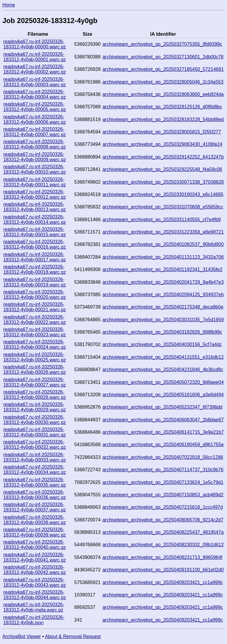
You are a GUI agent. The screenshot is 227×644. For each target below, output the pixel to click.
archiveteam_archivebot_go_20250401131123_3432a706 (163, 257)
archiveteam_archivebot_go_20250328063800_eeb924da (163, 94)
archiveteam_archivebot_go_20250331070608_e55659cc (163, 207)
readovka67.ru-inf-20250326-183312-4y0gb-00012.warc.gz (35, 194)
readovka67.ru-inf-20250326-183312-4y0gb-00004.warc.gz (35, 94)
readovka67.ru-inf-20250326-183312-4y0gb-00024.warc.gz (35, 344)
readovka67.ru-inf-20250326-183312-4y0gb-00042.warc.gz (35, 570)
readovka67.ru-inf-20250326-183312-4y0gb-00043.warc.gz (35, 582)
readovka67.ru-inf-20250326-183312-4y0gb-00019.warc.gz (35, 282)
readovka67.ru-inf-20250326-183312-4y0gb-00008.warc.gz (35, 144)
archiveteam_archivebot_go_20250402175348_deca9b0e (163, 307)
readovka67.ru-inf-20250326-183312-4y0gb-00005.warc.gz (35, 107)
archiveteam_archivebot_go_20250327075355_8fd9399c (162, 44)
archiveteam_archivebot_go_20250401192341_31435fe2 (163, 269)
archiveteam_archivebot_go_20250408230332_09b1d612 (163, 545)
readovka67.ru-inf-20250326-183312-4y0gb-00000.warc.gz (35, 44)
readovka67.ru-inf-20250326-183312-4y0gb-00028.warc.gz (35, 395)
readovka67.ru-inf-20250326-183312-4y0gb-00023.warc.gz (35, 332)
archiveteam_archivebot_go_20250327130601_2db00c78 (163, 57)
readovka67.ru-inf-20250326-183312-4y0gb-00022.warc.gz (35, 320)
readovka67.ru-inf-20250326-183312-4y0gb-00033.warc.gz (35, 457)
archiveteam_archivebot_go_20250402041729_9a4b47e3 (163, 282)
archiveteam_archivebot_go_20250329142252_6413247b (163, 157)
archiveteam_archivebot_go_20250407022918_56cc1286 (163, 457)
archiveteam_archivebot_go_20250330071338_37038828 (163, 182)
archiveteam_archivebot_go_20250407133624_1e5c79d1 (163, 482)
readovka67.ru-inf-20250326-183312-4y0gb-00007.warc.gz (35, 132)
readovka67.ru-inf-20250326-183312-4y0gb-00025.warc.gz (35, 357)
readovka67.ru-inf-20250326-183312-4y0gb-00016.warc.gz (35, 244)
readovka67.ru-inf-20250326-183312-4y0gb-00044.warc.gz (35, 595)
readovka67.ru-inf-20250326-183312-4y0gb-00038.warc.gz (35, 520)
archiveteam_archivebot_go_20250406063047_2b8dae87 (163, 420)
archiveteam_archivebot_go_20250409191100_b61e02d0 (163, 570)
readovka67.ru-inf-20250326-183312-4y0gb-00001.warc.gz (35, 57)
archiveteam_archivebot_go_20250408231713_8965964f (163, 557)
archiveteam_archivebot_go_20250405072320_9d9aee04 (163, 382)
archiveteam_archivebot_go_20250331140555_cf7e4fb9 (162, 220)
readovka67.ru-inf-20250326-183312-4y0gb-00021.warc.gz (35, 307)
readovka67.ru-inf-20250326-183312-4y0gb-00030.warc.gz (35, 420)
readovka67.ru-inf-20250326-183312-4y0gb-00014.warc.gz (35, 220)
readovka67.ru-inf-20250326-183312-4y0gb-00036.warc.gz (35, 495)
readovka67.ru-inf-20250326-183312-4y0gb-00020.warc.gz (35, 295)
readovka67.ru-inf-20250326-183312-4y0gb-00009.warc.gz (35, 157)
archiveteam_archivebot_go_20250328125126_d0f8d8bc (162, 107)
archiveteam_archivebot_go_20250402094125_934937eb (163, 295)
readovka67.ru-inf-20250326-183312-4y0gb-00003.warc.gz (35, 82)
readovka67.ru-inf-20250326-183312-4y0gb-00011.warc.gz (35, 182)
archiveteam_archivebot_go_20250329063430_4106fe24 (163, 144)
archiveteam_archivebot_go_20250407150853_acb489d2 (163, 495)
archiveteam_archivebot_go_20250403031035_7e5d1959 (163, 320)
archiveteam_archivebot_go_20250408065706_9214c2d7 (163, 520)
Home (9, 5)
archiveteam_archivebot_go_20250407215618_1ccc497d (163, 507)
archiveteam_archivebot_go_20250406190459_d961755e (163, 445)
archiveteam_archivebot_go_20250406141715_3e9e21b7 (163, 432)
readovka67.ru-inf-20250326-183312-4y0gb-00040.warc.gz (35, 545)
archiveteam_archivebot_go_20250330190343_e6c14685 (163, 194)
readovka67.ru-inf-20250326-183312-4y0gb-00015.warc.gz (35, 232)
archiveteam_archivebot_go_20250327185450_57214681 (163, 69)
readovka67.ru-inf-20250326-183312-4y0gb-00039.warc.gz (35, 532)
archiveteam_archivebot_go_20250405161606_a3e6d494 (163, 395)
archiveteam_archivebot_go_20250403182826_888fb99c (162, 332)
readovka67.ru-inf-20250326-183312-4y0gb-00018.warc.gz (35, 269)
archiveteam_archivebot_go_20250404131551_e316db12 (163, 357)
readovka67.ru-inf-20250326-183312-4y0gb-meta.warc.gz (34, 607)
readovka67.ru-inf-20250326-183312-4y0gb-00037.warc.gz (35, 507)
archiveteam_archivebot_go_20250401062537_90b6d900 (163, 244)
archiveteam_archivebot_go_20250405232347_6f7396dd (163, 407)
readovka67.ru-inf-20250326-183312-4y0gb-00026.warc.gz (35, 370)
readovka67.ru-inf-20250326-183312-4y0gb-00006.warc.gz (35, 119)
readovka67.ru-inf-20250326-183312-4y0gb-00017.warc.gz (35, 257)
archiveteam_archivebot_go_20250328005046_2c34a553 (163, 82)
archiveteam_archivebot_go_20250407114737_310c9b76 (163, 470)
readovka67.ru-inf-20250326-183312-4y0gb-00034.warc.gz (35, 470)
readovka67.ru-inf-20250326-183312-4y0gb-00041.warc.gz (35, 557)
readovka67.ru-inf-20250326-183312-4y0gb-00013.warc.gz (35, 207)
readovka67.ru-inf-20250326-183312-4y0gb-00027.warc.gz (35, 382)
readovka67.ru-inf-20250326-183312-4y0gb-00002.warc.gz (35, 69)
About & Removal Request (73, 636)
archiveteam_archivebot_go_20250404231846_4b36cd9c (163, 370)
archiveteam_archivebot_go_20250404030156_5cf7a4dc (162, 344)
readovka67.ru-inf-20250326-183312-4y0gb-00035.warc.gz (35, 482)
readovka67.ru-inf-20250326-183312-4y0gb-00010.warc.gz (35, 169)
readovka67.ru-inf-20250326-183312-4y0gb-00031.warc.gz (35, 432)
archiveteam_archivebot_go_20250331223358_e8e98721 (163, 232)
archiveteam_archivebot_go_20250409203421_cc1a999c (163, 582)
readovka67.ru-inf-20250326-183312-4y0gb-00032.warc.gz (35, 445)
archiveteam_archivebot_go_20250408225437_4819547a (163, 532)
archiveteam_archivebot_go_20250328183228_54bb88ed (163, 119)
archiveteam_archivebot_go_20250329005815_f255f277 (162, 132)
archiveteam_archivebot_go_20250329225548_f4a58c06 (162, 169)
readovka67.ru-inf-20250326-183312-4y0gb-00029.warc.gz (35, 407)
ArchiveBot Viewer (22, 636)
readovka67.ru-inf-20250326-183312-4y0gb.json (34, 620)
